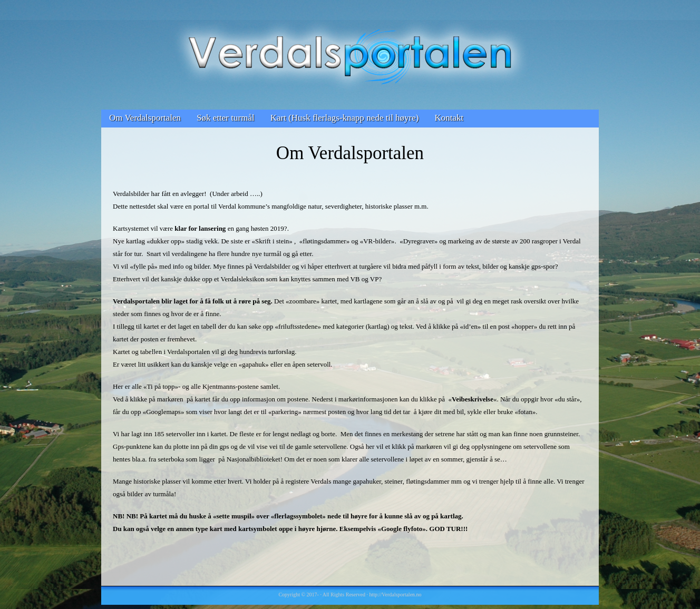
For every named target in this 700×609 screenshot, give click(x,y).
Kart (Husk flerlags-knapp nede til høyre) (345, 118)
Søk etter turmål (226, 118)
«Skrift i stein (271, 241)
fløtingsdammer (324, 241)
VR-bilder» (379, 241)
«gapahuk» (254, 364)
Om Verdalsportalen (145, 118)
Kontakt (449, 118)
